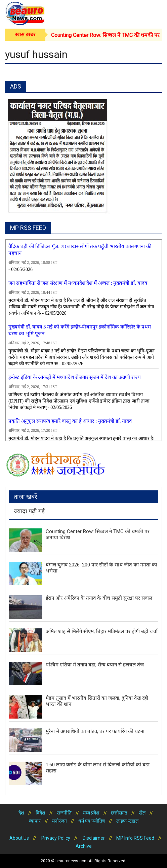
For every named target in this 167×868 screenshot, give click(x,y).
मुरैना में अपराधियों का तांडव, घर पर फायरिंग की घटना (95, 731)
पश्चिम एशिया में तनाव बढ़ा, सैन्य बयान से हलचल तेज (95, 665)
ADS (16, 86)
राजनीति (64, 813)
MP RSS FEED (28, 228)
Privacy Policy (55, 838)
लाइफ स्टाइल (127, 821)
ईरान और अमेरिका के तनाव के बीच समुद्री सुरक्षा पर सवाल (99, 598)
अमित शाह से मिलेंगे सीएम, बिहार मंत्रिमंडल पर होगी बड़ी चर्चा (102, 631)
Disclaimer (93, 838)
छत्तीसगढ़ (119, 813)
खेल (142, 813)
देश (21, 813)
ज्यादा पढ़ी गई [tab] (29, 511)
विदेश (40, 813)
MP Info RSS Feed (135, 838)
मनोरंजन (59, 821)
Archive (84, 846)
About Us (19, 838)
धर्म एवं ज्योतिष (92, 821)
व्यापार (35, 821)
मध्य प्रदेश (91, 813)
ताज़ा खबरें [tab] (25, 497)
